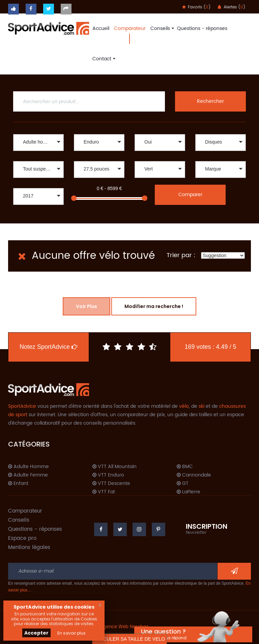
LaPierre (189, 492)
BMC (185, 467)
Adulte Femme (28, 475)
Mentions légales (29, 547)
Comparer (190, 195)
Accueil (101, 28)
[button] (38, 143)
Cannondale (194, 475)
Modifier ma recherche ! (154, 306)
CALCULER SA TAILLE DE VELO (129, 639)
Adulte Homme (28, 467)
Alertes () (232, 7)
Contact (103, 59)
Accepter (36, 633)
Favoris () (196, 7)
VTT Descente (111, 484)
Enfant (18, 484)
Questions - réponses (202, 28)
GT (183, 484)
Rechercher (210, 101)
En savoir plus (71, 633)
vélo (184, 406)
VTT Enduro (108, 475)
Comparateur (130, 28)
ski (202, 406)
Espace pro (22, 538)
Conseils (161, 28)
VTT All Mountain (114, 467)
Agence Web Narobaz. (125, 627)
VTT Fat (104, 492)
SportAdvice (22, 406)
